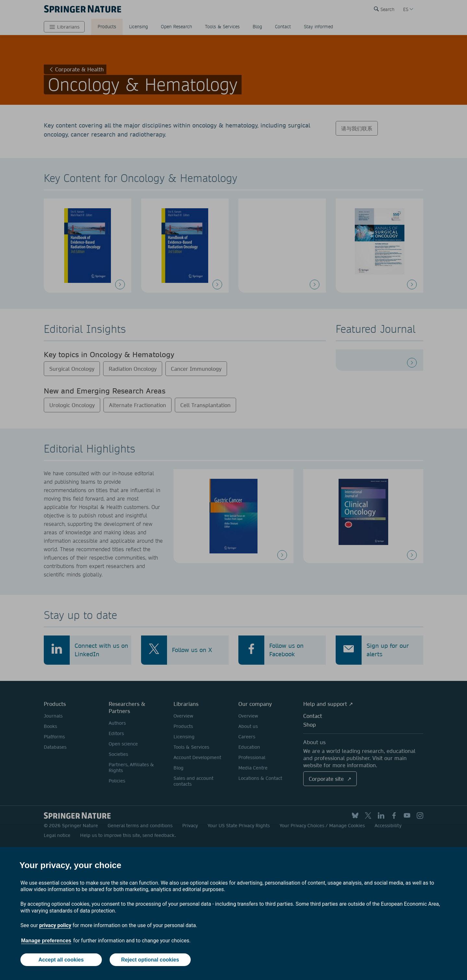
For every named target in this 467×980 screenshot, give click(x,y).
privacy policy (55, 925)
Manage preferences (46, 941)
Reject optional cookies (150, 960)
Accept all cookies (61, 960)
